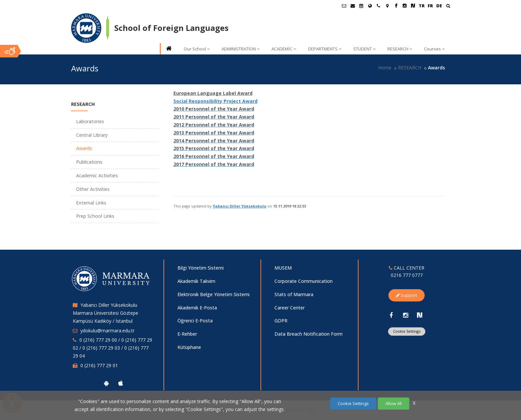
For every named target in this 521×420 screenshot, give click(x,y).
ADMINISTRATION (241, 49)
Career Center (290, 308)
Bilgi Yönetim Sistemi (201, 268)
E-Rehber (187, 334)
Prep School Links (95, 216)
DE (439, 6)
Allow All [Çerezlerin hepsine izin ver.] (394, 403)
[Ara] (448, 6)
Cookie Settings (407, 331)
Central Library (92, 135)
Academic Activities (97, 175)
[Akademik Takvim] (361, 6)
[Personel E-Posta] (353, 6)
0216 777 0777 (407, 275)
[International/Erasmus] (370, 6)
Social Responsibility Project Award (215, 101)
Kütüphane (189, 347)
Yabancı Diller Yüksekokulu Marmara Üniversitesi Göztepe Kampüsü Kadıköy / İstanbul (105, 313)
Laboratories (90, 121)
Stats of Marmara (294, 294)
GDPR (281, 321)
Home (385, 68)
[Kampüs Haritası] (387, 6)
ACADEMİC (284, 49)
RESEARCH (400, 49)
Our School (197, 49)
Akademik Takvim (196, 281)
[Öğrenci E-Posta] (344, 6)
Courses (434, 49)
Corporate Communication (304, 281)
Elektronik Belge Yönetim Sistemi (213, 294)
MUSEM (283, 268)
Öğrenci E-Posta (195, 321)
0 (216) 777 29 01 (99, 365)
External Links (91, 203)
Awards (84, 148)
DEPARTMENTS (325, 49)
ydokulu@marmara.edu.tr (107, 331)
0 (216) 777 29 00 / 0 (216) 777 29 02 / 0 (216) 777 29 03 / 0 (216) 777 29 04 (112, 348)
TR (422, 6)
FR (430, 6)
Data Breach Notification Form (309, 334)
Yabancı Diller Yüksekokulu (240, 206)
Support (407, 295)
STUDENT (364, 49)
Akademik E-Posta (197, 308)
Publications (89, 162)
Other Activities (93, 189)
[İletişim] (378, 6)
